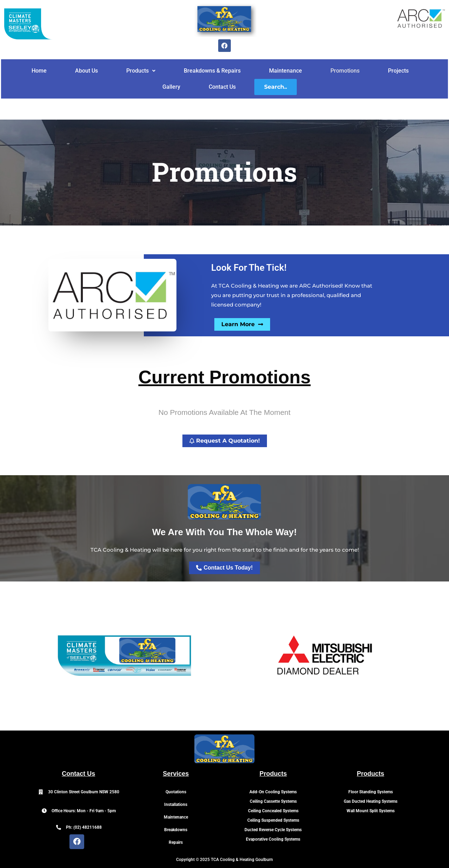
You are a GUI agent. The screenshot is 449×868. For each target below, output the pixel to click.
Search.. (276, 87)
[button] (141, 71)
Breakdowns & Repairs (212, 71)
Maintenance (286, 71)
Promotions (345, 71)
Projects (398, 71)
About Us (86, 71)
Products (141, 71)
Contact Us (222, 87)
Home (39, 71)
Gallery (171, 87)
